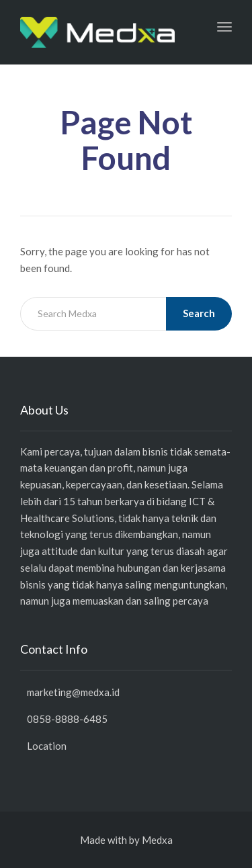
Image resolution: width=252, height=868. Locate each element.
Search (199, 313)
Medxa (157, 840)
